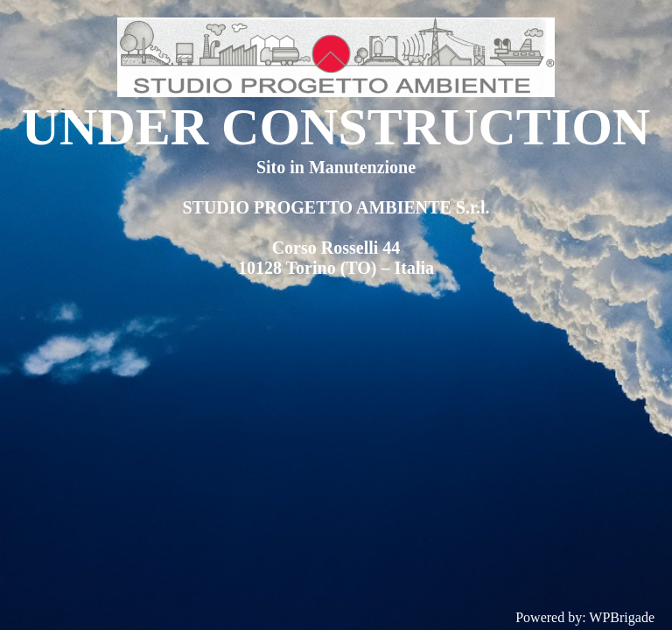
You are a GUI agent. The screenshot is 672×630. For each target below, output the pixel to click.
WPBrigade (622, 617)
